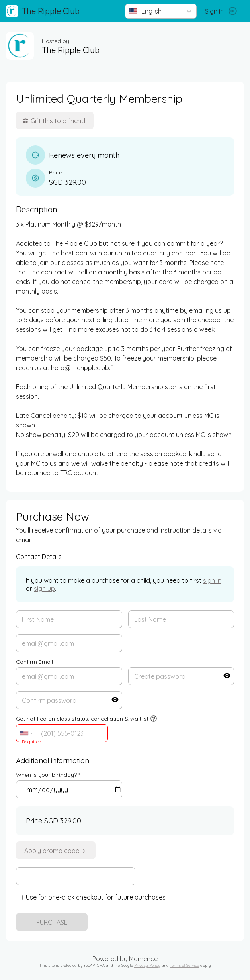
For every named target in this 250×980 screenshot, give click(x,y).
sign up (44, 588)
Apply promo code (56, 851)
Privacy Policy (147, 965)
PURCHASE (52, 922)
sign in (212, 580)
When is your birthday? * (48, 775)
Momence (143, 959)
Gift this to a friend (54, 121)
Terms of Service (185, 965)
